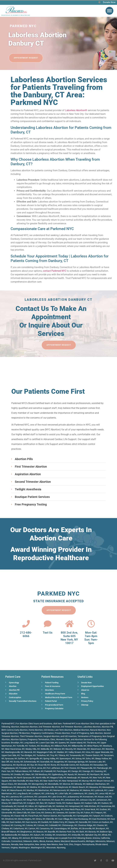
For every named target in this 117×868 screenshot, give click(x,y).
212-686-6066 (26, 634)
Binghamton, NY (28, 832)
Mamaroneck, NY (61, 790)
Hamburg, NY (57, 809)
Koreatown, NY (90, 797)
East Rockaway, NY (83, 819)
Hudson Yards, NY (56, 803)
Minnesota (101, 841)
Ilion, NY (43, 803)
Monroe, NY (68, 784)
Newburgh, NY (74, 778)
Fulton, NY (89, 813)
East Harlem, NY (17, 822)
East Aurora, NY (33, 822)
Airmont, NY (28, 838)
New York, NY (99, 778)
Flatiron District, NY (52, 816)
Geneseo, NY (62, 813)
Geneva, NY (50, 813)
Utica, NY (90, 752)
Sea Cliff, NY (7, 762)
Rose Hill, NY (44, 765)
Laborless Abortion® (76, 110)
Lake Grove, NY (59, 797)
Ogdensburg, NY (59, 774)
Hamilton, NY (44, 809)
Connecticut (17, 841)
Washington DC (38, 848)
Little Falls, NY (65, 793)
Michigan (90, 841)
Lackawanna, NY (74, 797)
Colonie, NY (31, 825)
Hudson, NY (107, 803)
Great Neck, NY (92, 809)
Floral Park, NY (35, 816)
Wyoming (61, 848)
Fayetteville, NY (69, 816)
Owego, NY (76, 771)
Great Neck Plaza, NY (74, 809)
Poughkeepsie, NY (10, 768)
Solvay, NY (80, 759)
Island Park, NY (19, 803)
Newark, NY (87, 778)
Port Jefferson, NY (55, 768)
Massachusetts (78, 841)
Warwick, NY (30, 752)
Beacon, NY (42, 832)
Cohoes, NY (42, 825)
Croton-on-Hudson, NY (102, 822)
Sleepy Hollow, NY (103, 759)
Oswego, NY (88, 771)
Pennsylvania (88, 844)
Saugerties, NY (61, 762)
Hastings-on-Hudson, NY (13, 809)
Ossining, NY (100, 771)
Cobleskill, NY (55, 825)
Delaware (28, 841)
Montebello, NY (55, 784)
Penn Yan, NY (8, 771)
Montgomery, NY (39, 784)
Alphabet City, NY (93, 835)
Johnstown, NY (71, 800)
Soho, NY (90, 759)
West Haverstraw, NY (15, 749)
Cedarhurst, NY (20, 828)
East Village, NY (66, 819)
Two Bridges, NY (28, 755)
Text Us (48, 633)
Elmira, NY (41, 819)
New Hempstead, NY (72, 781)
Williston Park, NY (63, 746)
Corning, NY (19, 825)
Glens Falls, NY (23, 813)
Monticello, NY (24, 784)
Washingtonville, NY (14, 752)
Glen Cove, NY (37, 813)
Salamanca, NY (9, 765)
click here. (58, 724)
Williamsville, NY (79, 746)
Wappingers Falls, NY (46, 752)
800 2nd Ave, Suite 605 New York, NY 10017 (69, 638)
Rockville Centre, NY (70, 765)
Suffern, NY (23, 759)
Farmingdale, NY (84, 816)
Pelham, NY (38, 771)
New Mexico (52, 844)
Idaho (36, 841)
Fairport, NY (98, 816)
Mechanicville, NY (49, 787)
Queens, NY (64, 743)
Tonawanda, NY (77, 755)
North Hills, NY (43, 778)
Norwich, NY (84, 774)
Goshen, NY (105, 809)
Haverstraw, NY (108, 806)
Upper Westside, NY (104, 752)
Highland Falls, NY (47, 806)
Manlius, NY (32, 790)
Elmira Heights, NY (26, 819)
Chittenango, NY (69, 825)
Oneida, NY (19, 774)
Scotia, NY (18, 762)
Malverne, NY (76, 790)
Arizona (96, 838)
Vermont (6, 848)
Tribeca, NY (63, 755)
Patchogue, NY (64, 771)
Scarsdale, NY (47, 762)
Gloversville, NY (9, 813)
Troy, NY (54, 755)
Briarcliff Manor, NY (11, 832)
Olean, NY (30, 774)
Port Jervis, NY (39, 768)
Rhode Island (102, 844)
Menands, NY (23, 787)
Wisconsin (51, 848)
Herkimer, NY (62, 806)
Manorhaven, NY (18, 790)
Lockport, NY (38, 793)
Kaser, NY (59, 800)
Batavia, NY (94, 832)
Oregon (78, 844)
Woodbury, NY (47, 746)
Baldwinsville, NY (13, 835)
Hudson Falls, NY (93, 803)
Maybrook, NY (65, 787)
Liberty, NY (93, 793)
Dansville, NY (85, 822)
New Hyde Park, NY (52, 781)
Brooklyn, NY (17, 743)
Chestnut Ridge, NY (87, 825)
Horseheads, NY (9, 806)
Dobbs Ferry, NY (60, 822)
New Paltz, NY (36, 781)
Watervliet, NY (83, 749)
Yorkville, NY (22, 746)
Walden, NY (62, 752)
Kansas (50, 841)
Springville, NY (36, 759)
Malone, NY (88, 790)
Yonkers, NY (34, 746)
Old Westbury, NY (43, 774)
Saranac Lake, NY (97, 762)
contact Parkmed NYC (54, 271)
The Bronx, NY (93, 743)
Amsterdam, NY (63, 835)
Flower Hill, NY (21, 816)
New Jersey (40, 844)
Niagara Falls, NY (58, 778)
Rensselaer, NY (100, 765)
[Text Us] (48, 624)
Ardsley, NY (50, 835)
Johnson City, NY (87, 800)
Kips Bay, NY (7, 800)
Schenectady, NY (32, 762)
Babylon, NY (27, 835)
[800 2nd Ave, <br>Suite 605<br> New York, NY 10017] (69, 624)
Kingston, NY (20, 800)
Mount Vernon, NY (105, 781)
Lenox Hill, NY (105, 793)
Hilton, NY (33, 806)
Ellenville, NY (52, 819)
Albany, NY (17, 838)
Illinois (42, 841)
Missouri (110, 841)
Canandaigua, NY (62, 828)
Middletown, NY (9, 787)
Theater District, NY (94, 755)
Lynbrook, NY (101, 790)
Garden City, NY (76, 813)
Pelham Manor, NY (23, 771)
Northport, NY (97, 774)
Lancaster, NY (44, 797)
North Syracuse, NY (26, 778)
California (105, 838)
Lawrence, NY (16, 797)
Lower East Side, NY (48, 743)
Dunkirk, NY (47, 822)
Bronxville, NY (89, 828)
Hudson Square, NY (75, 803)
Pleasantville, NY (88, 768)
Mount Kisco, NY (9, 784)
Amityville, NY (78, 835)
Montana (6, 844)
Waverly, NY (71, 749)
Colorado (6, 841)
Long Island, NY (31, 743)
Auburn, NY (39, 835)
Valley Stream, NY (76, 752)
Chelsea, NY (7, 828)
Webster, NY (59, 749)
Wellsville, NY (47, 749)
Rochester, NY (86, 765)
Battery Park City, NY (69, 832)
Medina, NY (35, 787)
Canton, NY (33, 828)
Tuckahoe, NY (43, 755)
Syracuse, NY (11, 759)
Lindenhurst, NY (80, 793)
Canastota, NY (46, 828)
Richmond (39, 838)
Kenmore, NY (48, 800)
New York (63, 844)
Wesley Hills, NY (33, 749)
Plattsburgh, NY (104, 768)
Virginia (14, 848)
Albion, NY (6, 838)
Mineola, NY (80, 784)
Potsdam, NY (25, 768)
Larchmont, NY (30, 797)
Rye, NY (34, 765)
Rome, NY (55, 765)
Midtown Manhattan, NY (98, 784)
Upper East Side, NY (11, 755)
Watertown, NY (98, 749)
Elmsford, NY (11, 819)
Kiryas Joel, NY (105, 797)
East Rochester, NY (101, 819)
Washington (24, 848)
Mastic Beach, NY (80, 787)
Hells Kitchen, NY (92, 806)
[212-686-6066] (26, 624)
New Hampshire (27, 844)
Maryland (65, 841)
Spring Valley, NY (51, 759)
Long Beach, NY (24, 793)
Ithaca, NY (6, 803)
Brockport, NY (102, 828)
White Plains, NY (95, 746)
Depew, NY (73, 822)
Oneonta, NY (7, 774)
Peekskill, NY (50, 771)
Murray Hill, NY (89, 781)
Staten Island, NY (78, 743)
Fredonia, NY (7, 816)
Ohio (71, 844)
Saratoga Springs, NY (78, 762)
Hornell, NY (22, 806)
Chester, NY (102, 825)
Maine (57, 841)
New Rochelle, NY (21, 781)
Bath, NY (84, 832)
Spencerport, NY (67, 759)
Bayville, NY (53, 832)
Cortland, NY (7, 825)
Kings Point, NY (34, 800)
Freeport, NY (100, 813)
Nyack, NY (72, 774)
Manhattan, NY (45, 790)
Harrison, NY (31, 809)
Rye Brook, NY (23, 765)
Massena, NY (95, 787)
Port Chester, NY (72, 768)
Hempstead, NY (76, 806)
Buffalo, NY (76, 828)
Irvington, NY (33, 803)
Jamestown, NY (103, 800)
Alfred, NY (106, 835)
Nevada (15, 844)
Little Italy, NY (51, 793)
